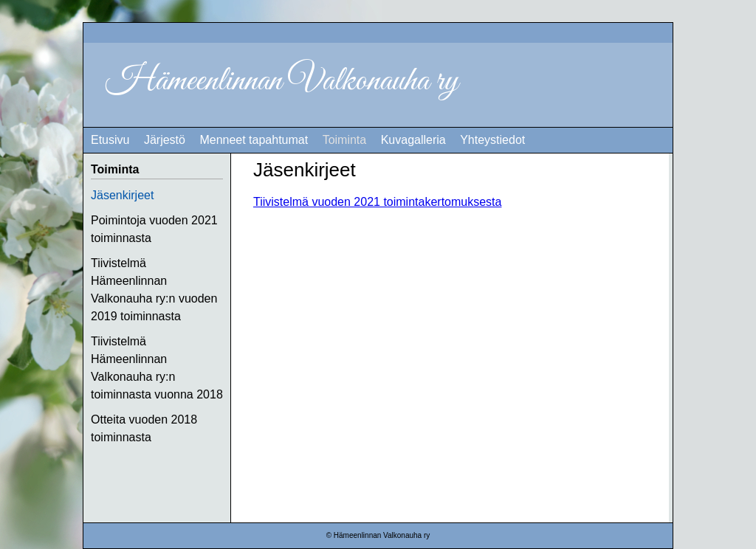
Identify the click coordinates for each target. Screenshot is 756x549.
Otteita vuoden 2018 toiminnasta (144, 428)
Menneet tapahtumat (254, 140)
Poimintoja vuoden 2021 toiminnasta (154, 229)
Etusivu (110, 140)
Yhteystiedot (492, 140)
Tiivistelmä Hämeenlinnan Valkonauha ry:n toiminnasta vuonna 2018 (157, 368)
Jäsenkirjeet (122, 195)
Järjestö (165, 140)
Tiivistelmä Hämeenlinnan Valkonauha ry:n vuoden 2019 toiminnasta (154, 290)
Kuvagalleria (413, 140)
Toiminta (345, 140)
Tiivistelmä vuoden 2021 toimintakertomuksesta (377, 202)
